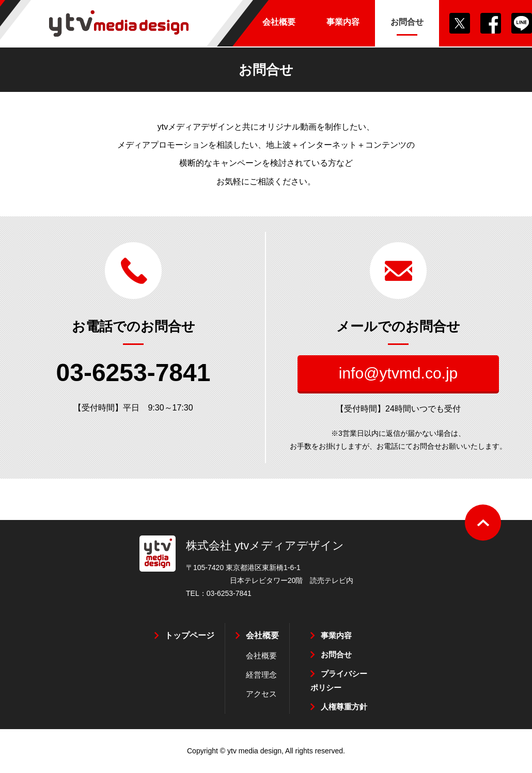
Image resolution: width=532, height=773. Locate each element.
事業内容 (336, 635)
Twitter (460, 23)
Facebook (491, 23)
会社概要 (262, 635)
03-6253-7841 (134, 373)
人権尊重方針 (344, 707)
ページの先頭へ (483, 523)
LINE (522, 23)
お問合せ (336, 654)
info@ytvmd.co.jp (398, 373)
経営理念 (261, 675)
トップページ (190, 635)
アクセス (261, 694)
